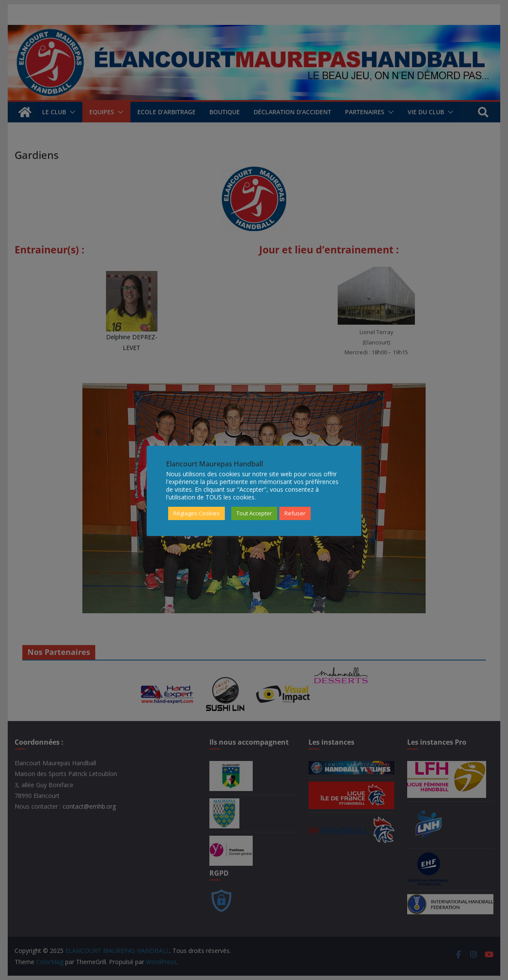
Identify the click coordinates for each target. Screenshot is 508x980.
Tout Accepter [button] (254, 513)
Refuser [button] (295, 513)
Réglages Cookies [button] (197, 513)
